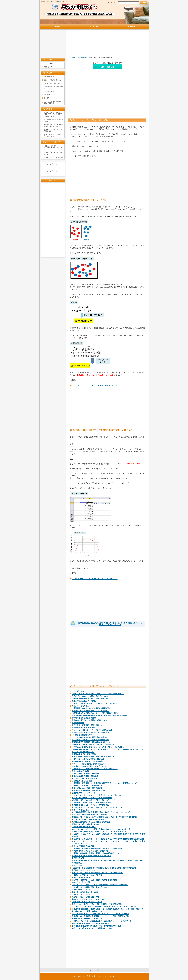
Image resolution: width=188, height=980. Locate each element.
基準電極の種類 (78, 723)
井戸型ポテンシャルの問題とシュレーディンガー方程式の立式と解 (97, 807)
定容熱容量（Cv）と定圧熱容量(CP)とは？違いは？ (91, 856)
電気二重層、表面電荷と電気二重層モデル (88, 725)
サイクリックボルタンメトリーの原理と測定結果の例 (92, 730)
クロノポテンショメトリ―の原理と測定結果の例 (90, 740)
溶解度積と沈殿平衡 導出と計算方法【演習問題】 (91, 822)
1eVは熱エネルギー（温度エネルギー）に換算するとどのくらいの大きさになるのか (104, 907)
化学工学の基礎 (49, 92)
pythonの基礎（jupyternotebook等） (54, 87)
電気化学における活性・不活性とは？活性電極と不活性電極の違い (97, 904)
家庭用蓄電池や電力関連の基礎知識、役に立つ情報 (53, 125)
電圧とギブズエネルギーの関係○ (84, 701)
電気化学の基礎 (83, 58)
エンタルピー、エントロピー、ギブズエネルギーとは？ (95, 385)
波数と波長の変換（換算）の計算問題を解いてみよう (92, 923)
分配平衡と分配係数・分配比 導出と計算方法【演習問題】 (95, 880)
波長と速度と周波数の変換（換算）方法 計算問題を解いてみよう (97, 926)
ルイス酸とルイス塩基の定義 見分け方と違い (90, 887)
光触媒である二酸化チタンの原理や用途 (87, 919)
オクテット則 (77, 865)
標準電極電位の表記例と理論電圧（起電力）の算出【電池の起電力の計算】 (101, 716)
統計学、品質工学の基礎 (52, 83)
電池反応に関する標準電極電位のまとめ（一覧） (90, 711)
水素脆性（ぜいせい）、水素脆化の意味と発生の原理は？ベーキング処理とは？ (102, 921)
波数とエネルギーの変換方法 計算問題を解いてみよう (93, 928)
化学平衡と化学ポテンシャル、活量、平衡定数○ (90, 699)
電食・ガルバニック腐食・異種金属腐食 (87, 788)
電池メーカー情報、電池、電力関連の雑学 (53, 130)
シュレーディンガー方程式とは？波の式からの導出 (91, 803)
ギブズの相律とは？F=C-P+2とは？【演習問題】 (90, 851)
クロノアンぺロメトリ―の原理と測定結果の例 (90, 737)
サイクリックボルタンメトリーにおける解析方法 (90, 732)
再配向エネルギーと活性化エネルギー (86, 824)
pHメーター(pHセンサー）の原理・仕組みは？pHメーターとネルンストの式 (101, 829)
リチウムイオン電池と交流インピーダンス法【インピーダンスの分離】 (99, 747)
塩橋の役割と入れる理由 (81, 882)
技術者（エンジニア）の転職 (53, 158)
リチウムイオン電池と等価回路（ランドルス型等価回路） (94, 745)
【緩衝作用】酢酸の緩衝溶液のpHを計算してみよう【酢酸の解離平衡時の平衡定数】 (104, 868)
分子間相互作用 (78, 858)
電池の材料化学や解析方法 (53, 80)
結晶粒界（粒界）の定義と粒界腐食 (85, 897)
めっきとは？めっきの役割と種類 (84, 778)
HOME (58, 27)
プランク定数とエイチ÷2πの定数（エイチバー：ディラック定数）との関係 (100, 914)
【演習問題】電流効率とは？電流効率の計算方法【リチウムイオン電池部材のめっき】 (105, 783)
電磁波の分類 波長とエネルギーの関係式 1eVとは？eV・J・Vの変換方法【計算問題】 (105, 817)
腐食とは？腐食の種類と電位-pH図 (85, 776)
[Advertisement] (95, 44)
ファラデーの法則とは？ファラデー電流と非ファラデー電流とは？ (97, 795)
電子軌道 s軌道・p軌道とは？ (84, 870)
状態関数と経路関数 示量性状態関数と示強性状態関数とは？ (96, 853)
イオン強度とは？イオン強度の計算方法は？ (89, 759)
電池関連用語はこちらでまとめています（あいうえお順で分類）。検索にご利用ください (110, 624)
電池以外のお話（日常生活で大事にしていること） (53, 135)
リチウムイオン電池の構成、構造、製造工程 (53, 102)
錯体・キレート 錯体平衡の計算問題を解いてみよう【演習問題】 (97, 873)
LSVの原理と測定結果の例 (82, 735)
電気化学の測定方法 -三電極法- (84, 728)
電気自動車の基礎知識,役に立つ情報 (53, 120)
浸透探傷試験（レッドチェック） (84, 793)
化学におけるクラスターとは (83, 894)
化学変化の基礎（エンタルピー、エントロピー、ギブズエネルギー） (98, 694)
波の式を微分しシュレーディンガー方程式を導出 (90, 805)
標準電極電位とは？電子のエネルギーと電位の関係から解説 (95, 713)
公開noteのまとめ (107, 67)
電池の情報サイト (94, 976)
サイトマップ (94, 970)
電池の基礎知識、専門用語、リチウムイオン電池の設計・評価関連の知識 (53, 115)
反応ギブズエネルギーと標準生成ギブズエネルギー (91, 696)
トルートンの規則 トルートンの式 (85, 892)
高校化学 (47, 98)
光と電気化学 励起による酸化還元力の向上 (88, 820)
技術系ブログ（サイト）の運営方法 (53, 154)
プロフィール (48, 64)
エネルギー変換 (78, 691)
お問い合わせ (48, 67)
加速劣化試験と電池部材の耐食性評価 (86, 774)
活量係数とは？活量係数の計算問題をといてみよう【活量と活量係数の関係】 (101, 916)
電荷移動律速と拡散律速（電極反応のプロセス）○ (91, 742)
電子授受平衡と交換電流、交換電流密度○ (88, 762)
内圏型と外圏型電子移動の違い (84, 827)
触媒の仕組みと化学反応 (81, 878)
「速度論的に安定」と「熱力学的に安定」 (88, 875)
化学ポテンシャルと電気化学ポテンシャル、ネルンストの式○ (95, 703)
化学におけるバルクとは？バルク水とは (87, 902)
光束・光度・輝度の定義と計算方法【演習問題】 (90, 815)
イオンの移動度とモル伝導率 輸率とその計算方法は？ (93, 757)
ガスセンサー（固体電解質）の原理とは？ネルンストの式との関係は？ (99, 832)
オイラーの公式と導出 (80, 810)
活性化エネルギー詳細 (80, 771)
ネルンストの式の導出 (80, 706)
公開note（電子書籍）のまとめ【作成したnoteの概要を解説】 (53, 148)
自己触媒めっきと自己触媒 (82, 781)
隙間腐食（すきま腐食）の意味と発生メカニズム (90, 786)
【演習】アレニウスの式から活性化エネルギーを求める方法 (95, 769)
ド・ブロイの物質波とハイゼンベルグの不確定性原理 (92, 798)
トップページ (72, 58)
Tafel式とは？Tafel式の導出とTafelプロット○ (89, 766)
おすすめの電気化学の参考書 (83, 846)
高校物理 (47, 95)
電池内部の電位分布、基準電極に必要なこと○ (89, 720)
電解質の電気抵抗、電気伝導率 (84, 754)
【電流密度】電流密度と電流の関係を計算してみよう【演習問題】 (97, 849)
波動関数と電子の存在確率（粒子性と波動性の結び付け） (94, 800)
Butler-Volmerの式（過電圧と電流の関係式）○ (89, 764)
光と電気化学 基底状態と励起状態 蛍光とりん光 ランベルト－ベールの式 (101, 812)
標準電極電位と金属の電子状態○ (84, 718)
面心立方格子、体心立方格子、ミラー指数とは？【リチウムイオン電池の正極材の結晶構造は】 (108, 839)
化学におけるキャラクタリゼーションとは (88, 899)
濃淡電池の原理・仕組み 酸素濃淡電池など (89, 791)
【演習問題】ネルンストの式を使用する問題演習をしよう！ (95, 708)
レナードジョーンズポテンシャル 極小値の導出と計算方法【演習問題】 (100, 885)
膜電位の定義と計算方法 (81, 890)
